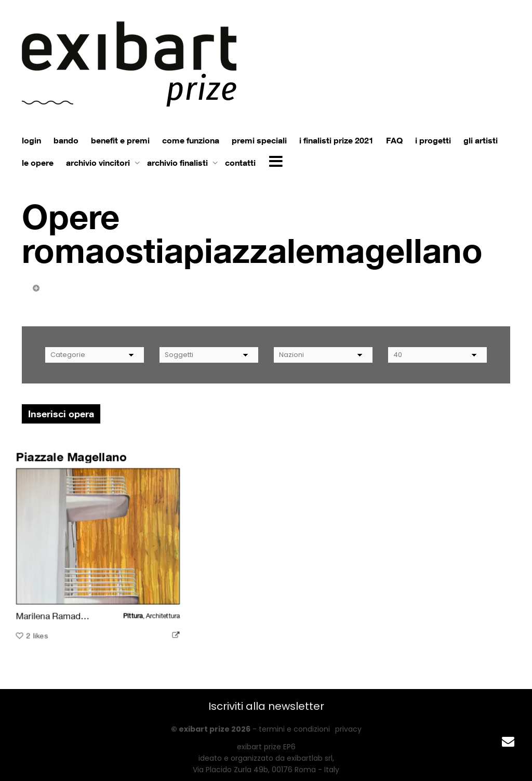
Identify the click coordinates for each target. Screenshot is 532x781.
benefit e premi (120, 140)
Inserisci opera (61, 414)
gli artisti (481, 140)
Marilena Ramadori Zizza (65, 615)
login (31, 140)
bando (66, 140)
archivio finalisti (178, 163)
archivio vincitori (99, 163)
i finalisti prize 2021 (336, 140)
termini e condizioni (294, 729)
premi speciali (259, 140)
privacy (348, 729)
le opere (38, 163)
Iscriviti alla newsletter (266, 706)
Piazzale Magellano (72, 458)
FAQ (394, 140)
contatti (240, 163)
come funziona (191, 140)
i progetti (433, 140)
